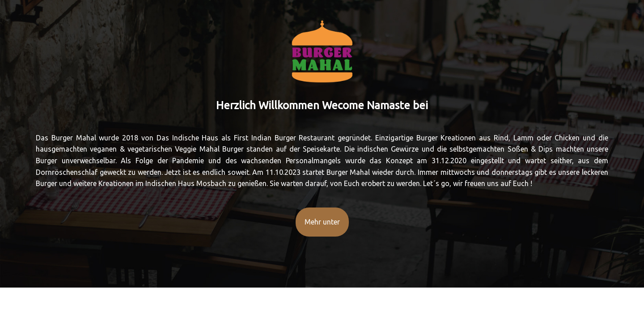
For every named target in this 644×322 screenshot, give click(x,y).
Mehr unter (322, 222)
